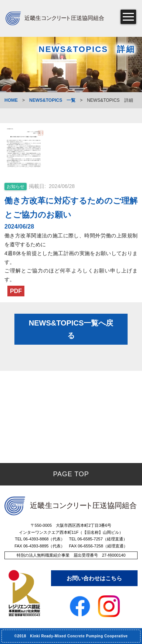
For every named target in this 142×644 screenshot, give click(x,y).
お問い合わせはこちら (94, 578)
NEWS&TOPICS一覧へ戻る (71, 329)
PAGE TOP (71, 474)
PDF (16, 291)
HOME (11, 100)
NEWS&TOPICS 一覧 (52, 100)
